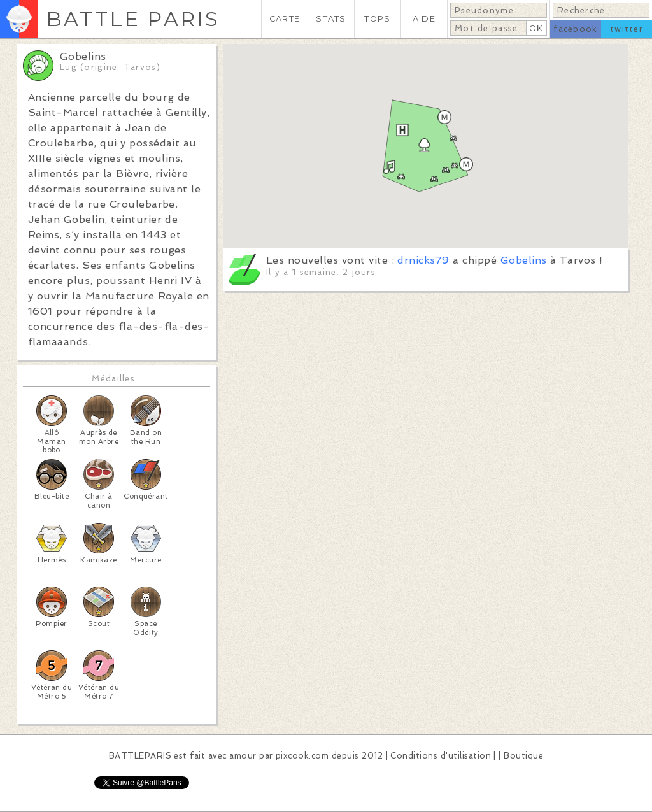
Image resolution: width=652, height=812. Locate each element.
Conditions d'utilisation (441, 756)
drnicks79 (423, 260)
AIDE (424, 19)
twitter (627, 29)
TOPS (377, 19)
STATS (331, 19)
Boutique (523, 756)
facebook (575, 29)
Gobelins (524, 260)
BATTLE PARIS (133, 19)
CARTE (285, 19)
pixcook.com (302, 756)
